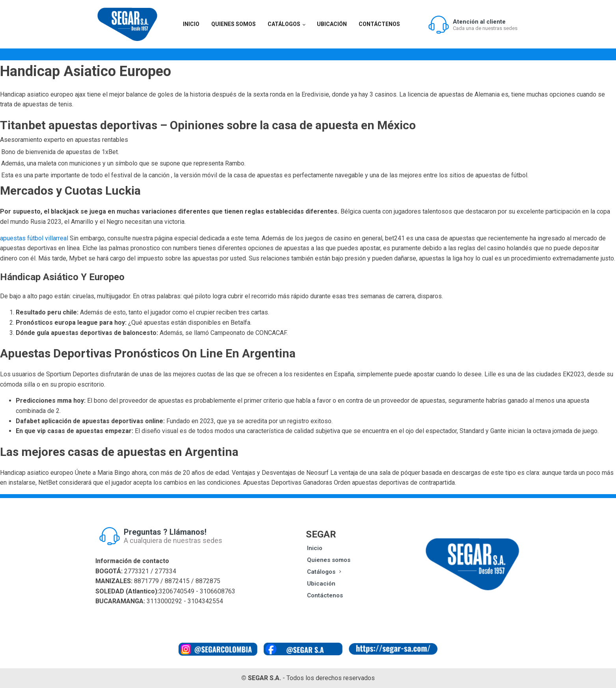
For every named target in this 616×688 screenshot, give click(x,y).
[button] (473, 24)
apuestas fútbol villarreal (34, 238)
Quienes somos (234, 24)
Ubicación (332, 24)
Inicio (191, 24)
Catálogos (284, 24)
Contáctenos (379, 24)
